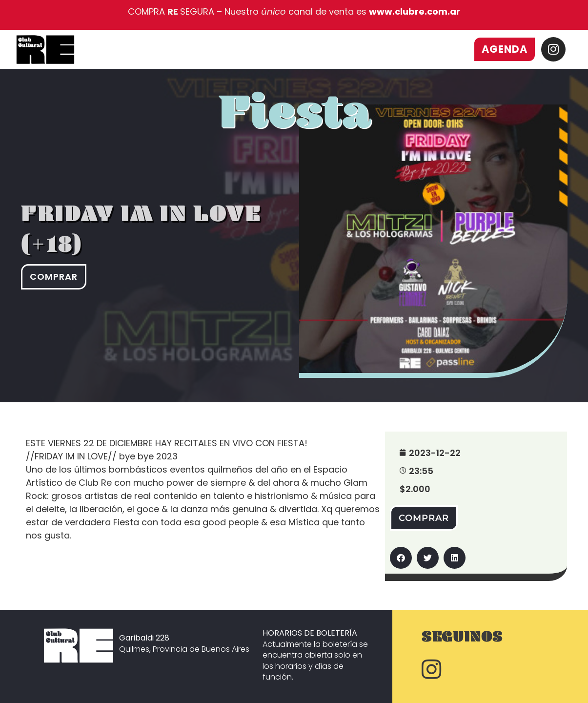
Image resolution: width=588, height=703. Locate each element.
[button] (401, 558)
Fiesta (295, 124)
